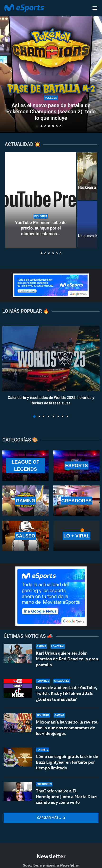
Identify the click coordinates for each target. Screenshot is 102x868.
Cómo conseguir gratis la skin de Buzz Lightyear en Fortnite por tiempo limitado (67, 765)
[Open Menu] (95, 8)
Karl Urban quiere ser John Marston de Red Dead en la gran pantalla (67, 659)
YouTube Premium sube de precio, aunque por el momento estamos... (41, 228)
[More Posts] (51, 818)
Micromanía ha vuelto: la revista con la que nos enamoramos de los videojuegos (67, 728)
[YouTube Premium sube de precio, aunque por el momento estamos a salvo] (41, 200)
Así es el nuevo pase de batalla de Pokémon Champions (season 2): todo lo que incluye (51, 112)
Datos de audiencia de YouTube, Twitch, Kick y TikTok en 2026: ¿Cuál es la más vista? (67, 693)
